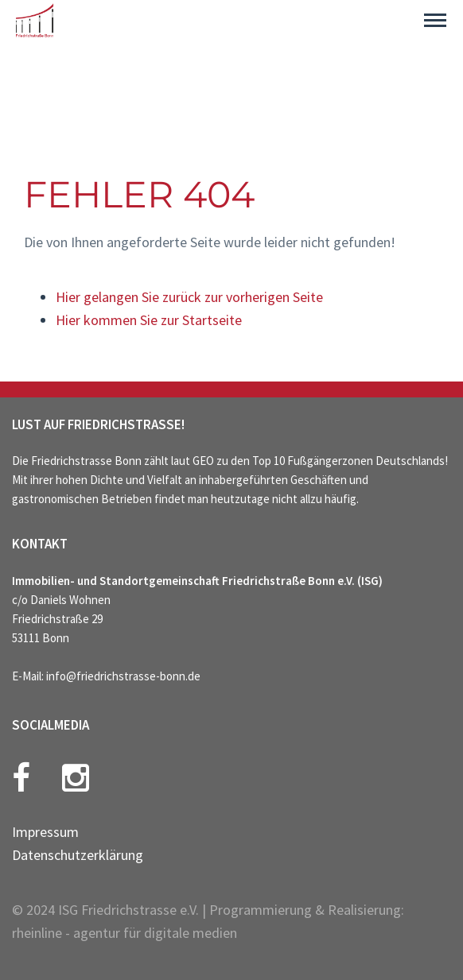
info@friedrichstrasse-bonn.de (123, 676)
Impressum (45, 832)
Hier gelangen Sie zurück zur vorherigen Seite (189, 297)
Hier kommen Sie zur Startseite (149, 320)
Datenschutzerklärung (78, 855)
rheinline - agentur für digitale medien (125, 933)
